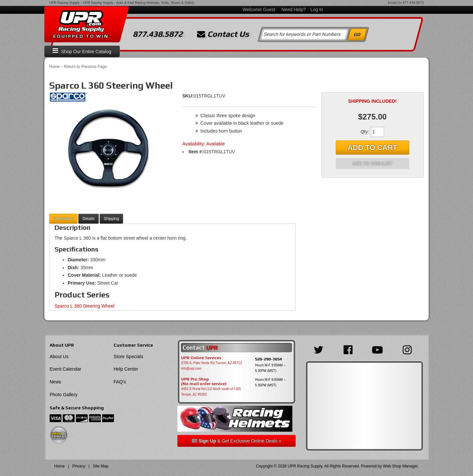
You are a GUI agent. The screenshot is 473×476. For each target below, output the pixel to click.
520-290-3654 (268, 359)
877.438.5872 (413, 3)
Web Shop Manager (400, 466)
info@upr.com (191, 368)
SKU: (188, 96)
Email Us (395, 3)
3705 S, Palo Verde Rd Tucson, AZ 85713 (211, 363)
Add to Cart (372, 148)
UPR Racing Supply (65, 3)
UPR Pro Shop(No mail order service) (204, 381)
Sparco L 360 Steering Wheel (84, 306)
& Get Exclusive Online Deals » (236, 441)
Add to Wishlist (372, 163)
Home (55, 67)
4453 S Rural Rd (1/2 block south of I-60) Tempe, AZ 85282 (211, 392)
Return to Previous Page (85, 67)
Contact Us (223, 34)
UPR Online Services (201, 358)
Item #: (196, 152)
